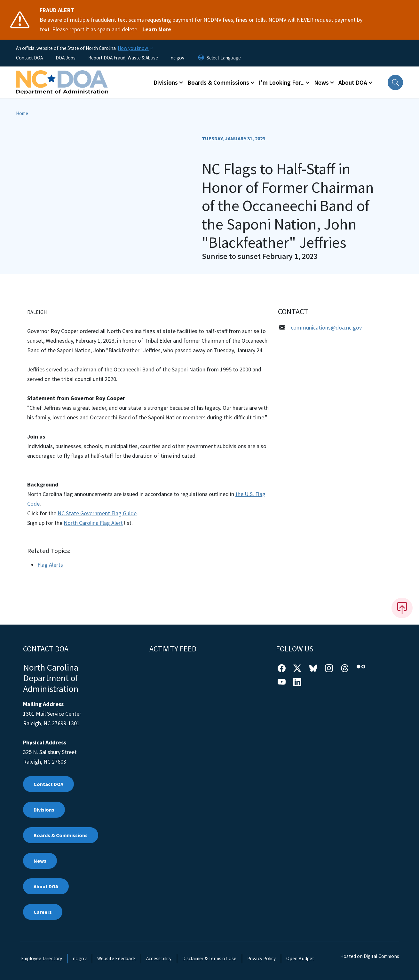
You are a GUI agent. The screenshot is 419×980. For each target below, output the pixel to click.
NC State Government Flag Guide (97, 513)
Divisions (44, 810)
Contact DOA (29, 58)
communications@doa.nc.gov (326, 327)
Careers (43, 912)
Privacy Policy (262, 958)
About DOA (46, 886)
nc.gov (178, 58)
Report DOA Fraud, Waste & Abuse (123, 58)
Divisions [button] (166, 82)
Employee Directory (42, 958)
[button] (395, 82)
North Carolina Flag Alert (93, 523)
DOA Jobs (66, 58)
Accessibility (159, 958)
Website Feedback (116, 958)
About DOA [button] (353, 82)
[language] (224, 58)
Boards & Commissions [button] (218, 82)
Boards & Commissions (61, 835)
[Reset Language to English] (201, 58)
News (40, 861)
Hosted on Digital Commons (370, 956)
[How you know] (135, 48)
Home (22, 113)
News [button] (321, 82)
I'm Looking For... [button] (282, 82)
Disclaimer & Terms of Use (209, 958)
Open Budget (300, 958)
